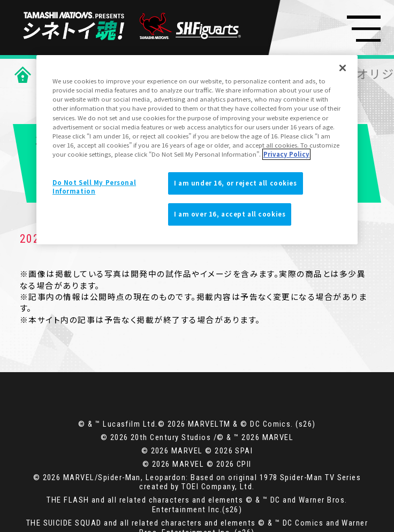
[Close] (343, 68)
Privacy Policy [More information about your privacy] (286, 154)
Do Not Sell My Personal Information (94, 187)
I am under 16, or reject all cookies (236, 183)
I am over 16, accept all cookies (230, 214)
